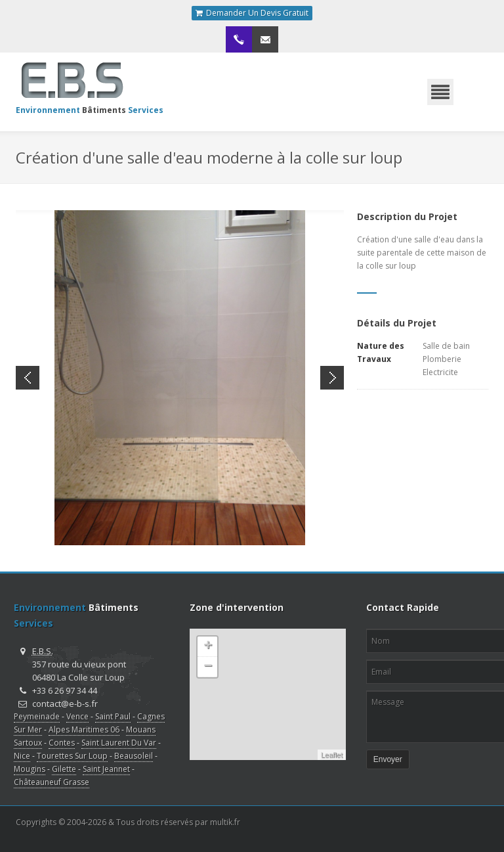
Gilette (64, 769)
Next (332, 378)
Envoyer (388, 759)
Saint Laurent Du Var (119, 743)
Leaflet (332, 755)
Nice (22, 756)
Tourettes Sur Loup (72, 756)
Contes (62, 743)
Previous (28, 378)
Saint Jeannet (106, 769)
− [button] (208, 667)
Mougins (30, 769)
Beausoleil (134, 756)
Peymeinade (37, 716)
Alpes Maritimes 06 (84, 729)
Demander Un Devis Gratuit (252, 13)
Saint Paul (113, 716)
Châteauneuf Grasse (52, 782)
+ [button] (208, 646)
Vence (77, 716)
